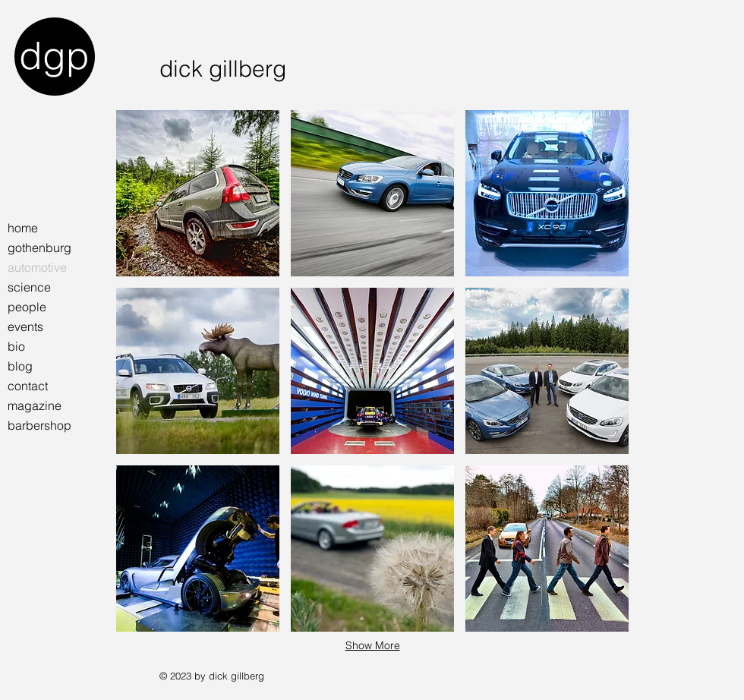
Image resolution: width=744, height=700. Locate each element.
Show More (373, 645)
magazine (35, 405)
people (27, 307)
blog (20, 366)
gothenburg (39, 248)
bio (16, 346)
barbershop (39, 425)
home (23, 228)
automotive (37, 267)
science (29, 287)
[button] (198, 193)
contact (28, 386)
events (25, 326)
